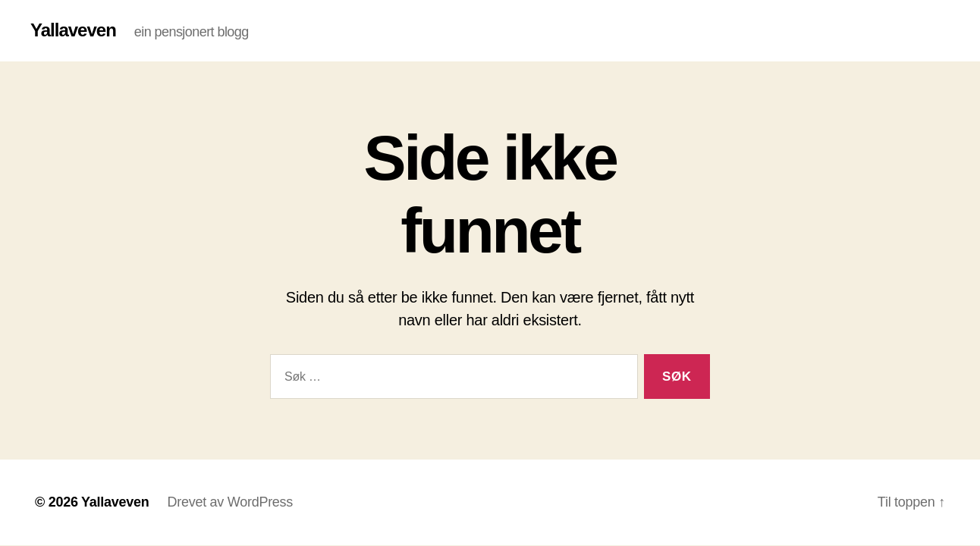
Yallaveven (73, 30)
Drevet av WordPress (230, 502)
